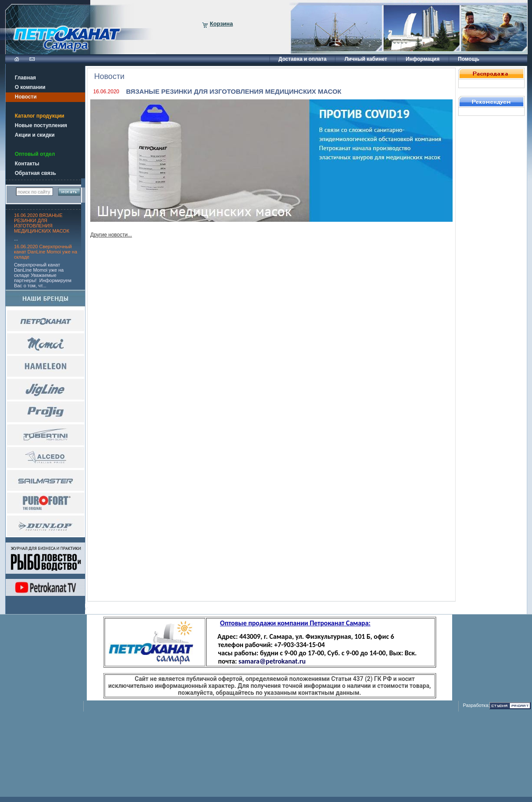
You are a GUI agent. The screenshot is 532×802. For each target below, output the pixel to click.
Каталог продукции (39, 116)
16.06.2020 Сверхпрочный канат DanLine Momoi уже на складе (46, 252)
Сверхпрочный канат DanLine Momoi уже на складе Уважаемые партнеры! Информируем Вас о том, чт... (43, 275)
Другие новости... (111, 235)
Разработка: (476, 705)
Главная (25, 78)
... (16, 239)
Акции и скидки (35, 135)
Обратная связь (35, 173)
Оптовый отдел (35, 154)
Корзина (222, 24)
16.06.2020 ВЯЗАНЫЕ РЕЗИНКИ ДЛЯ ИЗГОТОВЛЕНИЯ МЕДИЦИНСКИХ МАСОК (41, 223)
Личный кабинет (366, 59)
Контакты (27, 164)
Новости (26, 97)
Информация (423, 59)
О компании (30, 87)
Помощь (468, 59)
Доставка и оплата (303, 59)
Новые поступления (41, 125)
